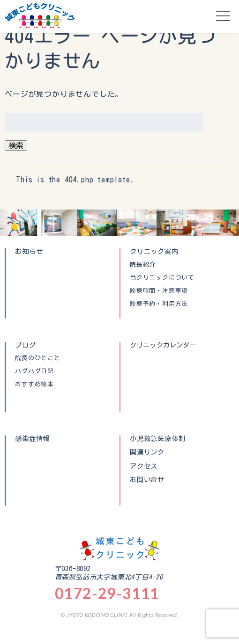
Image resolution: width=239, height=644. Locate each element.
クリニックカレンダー (163, 345)
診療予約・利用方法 (159, 304)
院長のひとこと (38, 358)
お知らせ (29, 251)
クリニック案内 (154, 251)
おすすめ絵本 (34, 384)
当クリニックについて (162, 278)
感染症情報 (32, 438)
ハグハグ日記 (34, 371)
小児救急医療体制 (157, 438)
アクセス (144, 466)
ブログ (25, 345)
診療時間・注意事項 (159, 291)
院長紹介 (143, 265)
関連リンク (147, 452)
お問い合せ (147, 480)
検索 (16, 145)
